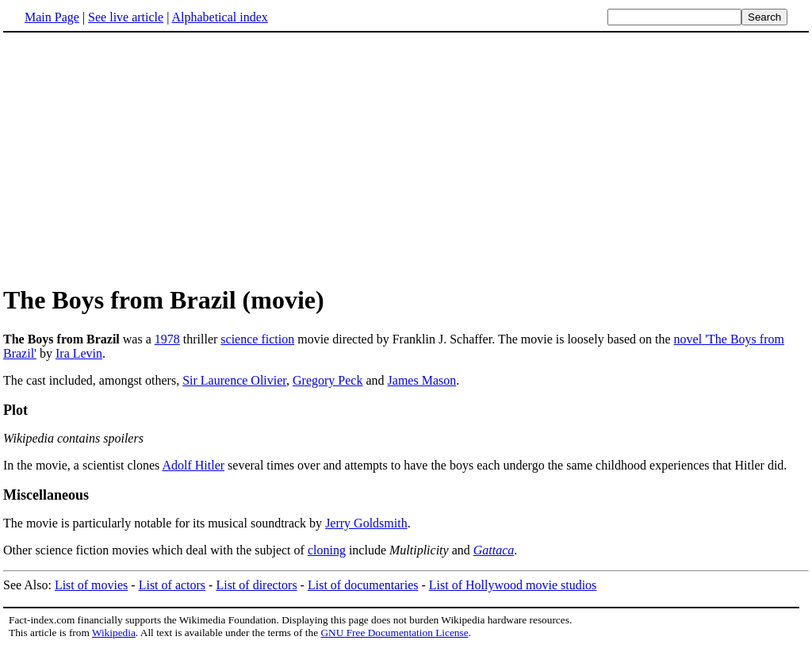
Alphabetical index (219, 17)
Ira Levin (79, 353)
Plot (15, 410)
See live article (126, 17)
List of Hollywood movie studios (513, 585)
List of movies (91, 585)
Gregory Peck (327, 380)
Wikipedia (114, 633)
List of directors (256, 585)
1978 (167, 339)
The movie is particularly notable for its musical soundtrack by (164, 523)
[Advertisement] (136, 158)
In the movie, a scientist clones (82, 465)
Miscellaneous (46, 495)
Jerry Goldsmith (366, 523)
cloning (327, 550)
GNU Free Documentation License (394, 633)
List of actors (172, 585)
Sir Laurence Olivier (234, 380)
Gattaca (494, 550)
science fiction (257, 339)
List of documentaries (363, 585)
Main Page (52, 17)
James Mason (422, 380)
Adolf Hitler (193, 465)
